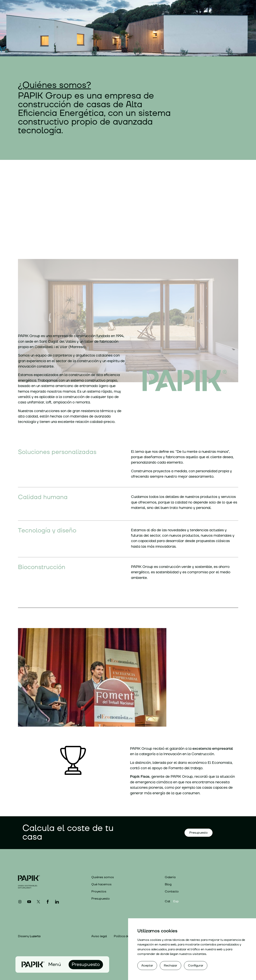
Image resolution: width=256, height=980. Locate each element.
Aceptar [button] (147, 966)
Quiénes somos (103, 877)
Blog (168, 884)
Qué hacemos (101, 884)
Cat (168, 901)
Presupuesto (101, 899)
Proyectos (99, 891)
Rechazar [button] (171, 966)
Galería (170, 877)
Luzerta (35, 936)
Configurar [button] (196, 966)
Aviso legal (99, 936)
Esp (176, 901)
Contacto (172, 891)
